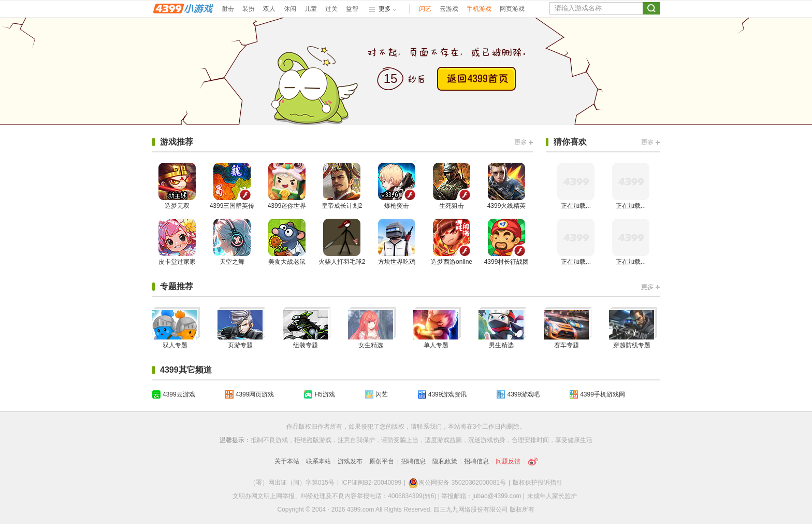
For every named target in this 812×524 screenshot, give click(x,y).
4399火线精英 (507, 186)
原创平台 (382, 461)
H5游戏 (324, 394)
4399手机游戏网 (603, 394)
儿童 (311, 9)
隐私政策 (445, 461)
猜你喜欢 (570, 142)
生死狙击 (452, 186)
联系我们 (429, 427)
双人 (269, 9)
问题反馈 (508, 461)
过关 (331, 9)
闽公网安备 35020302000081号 (457, 483)
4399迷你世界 (287, 186)
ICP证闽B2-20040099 (371, 483)
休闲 (290, 9)
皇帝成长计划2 (342, 186)
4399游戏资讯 (448, 394)
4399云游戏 (179, 394)
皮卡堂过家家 (177, 242)
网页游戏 (512, 9)
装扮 (249, 9)
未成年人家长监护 (552, 496)
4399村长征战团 (507, 242)
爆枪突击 (397, 186)
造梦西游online (452, 242)
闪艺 (425, 9)
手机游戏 (479, 9)
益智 (352, 9)
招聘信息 (413, 461)
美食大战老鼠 (287, 242)
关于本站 (287, 461)
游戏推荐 (177, 142)
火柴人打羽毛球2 (342, 242)
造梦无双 (177, 186)
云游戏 (449, 9)
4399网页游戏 (255, 394)
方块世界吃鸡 (397, 242)
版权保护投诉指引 (538, 483)
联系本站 (318, 461)
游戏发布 (350, 461)
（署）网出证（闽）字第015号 (292, 483)
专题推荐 (177, 286)
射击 (228, 9)
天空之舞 (232, 242)
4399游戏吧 (523, 394)
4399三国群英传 (232, 186)
